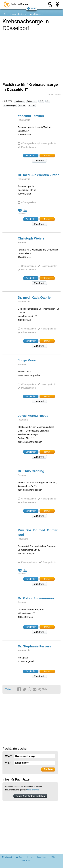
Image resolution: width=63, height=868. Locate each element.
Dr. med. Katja (35, 297)
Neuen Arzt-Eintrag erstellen (30, 796)
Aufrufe (22, 105)
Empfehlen (31, 156)
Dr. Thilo (31, 471)
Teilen (9, 689)
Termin (47, 156)
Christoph (31, 238)
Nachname (19, 101)
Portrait (32, 105)
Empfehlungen (10, 105)
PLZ (41, 101)
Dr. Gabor (36, 598)
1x (22, 210)
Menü (31, 8)
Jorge (28, 360)
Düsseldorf (39, 14)
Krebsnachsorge (25, 14)
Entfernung (32, 101)
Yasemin (31, 116)
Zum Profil (39, 161)
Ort (48, 101)
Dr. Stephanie (34, 646)
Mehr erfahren (33, 790)
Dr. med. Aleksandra (38, 175)
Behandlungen (10, 14)
